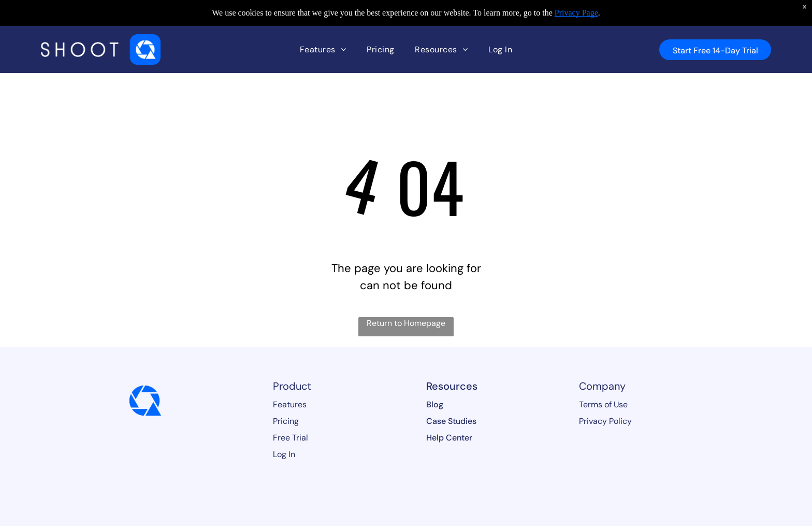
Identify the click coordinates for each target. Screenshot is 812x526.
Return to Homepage (406, 323)
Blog (435, 404)
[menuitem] (323, 49)
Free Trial (291, 438)
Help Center (449, 438)
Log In (284, 454)
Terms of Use (603, 404)
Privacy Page (576, 13)
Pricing (286, 421)
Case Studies (451, 421)
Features (290, 404)
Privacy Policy (605, 421)
